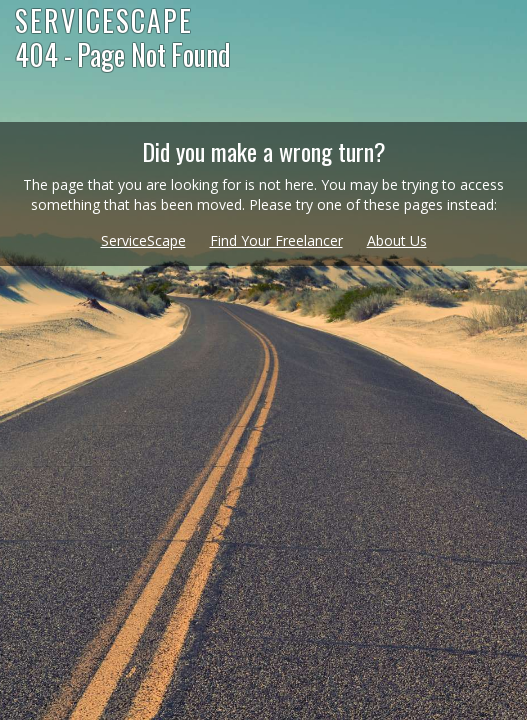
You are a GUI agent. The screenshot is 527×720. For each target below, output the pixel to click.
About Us (397, 240)
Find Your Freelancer (276, 240)
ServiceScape (143, 240)
